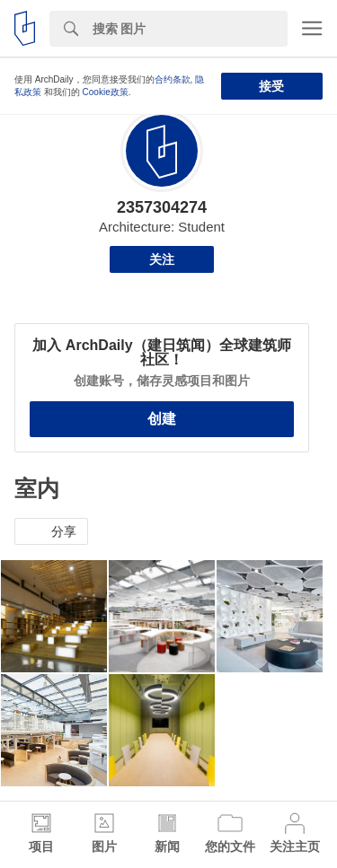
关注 (162, 259)
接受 (271, 86)
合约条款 (173, 79)
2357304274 (162, 207)
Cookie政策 (106, 92)
